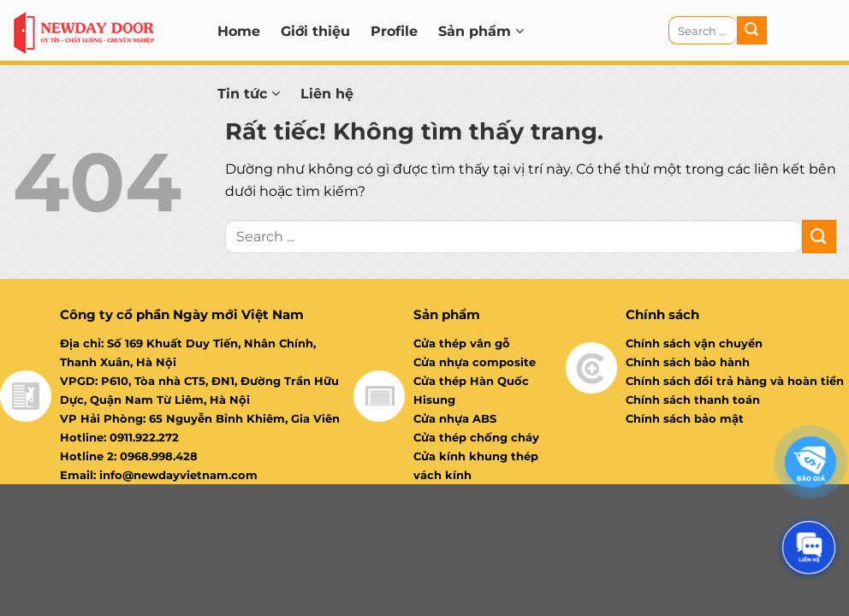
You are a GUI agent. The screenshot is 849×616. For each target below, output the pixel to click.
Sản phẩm (481, 31)
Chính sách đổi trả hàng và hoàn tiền (735, 381)
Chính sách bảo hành (688, 362)
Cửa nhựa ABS (455, 418)
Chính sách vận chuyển (694, 343)
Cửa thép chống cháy (476, 437)
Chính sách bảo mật (685, 418)
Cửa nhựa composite (475, 362)
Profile (394, 31)
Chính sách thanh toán (693, 400)
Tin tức (249, 94)
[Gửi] (751, 31)
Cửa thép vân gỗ (462, 343)
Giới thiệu (315, 31)
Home (239, 31)
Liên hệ (327, 94)
